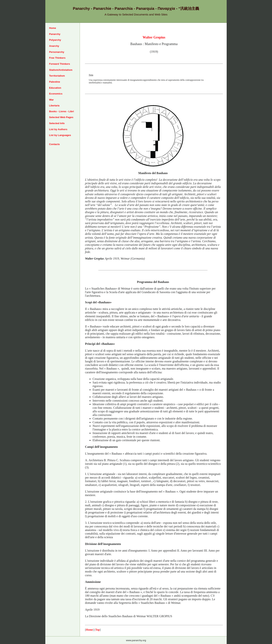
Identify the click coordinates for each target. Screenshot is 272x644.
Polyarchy (55, 40)
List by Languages (60, 135)
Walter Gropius (154, 37)
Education (55, 88)
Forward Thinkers (60, 64)
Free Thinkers (57, 58)
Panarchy (55, 34)
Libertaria (54, 106)
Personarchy (57, 52)
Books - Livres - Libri (61, 111)
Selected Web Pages (61, 117)
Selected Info (57, 123)
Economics (56, 94)
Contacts (54, 144)
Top (98, 630)
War (51, 100)
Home (53, 28)
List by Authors (58, 129)
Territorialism (57, 76)
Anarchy (54, 46)
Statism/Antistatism (61, 70)
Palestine (55, 82)
